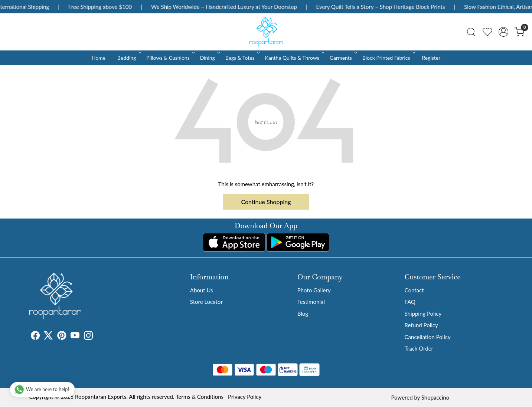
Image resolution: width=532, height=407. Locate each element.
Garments (343, 58)
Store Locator (206, 302)
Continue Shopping (266, 202)
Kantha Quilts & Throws (294, 58)
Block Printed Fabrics (388, 58)
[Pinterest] (62, 337)
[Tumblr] (97, 337)
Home (99, 58)
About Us (202, 290)
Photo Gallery (314, 290)
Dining (210, 58)
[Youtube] (75, 337)
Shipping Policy (423, 314)
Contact (414, 290)
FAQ (410, 302)
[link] (471, 32)
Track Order (419, 348)
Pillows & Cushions (170, 58)
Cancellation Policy (428, 337)
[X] (48, 337)
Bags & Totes (242, 58)
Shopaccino (435, 397)
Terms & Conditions (200, 397)
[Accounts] (503, 32)
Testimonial (311, 302)
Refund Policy (421, 325)
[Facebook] (35, 337)
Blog (303, 314)
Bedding (129, 58)
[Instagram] (88, 337)
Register (431, 58)
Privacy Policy (245, 397)
